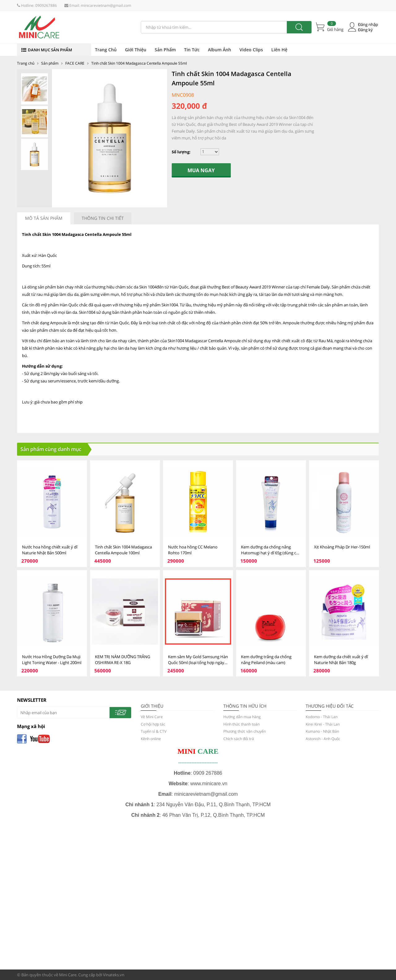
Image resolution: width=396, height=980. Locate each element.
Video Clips (251, 50)
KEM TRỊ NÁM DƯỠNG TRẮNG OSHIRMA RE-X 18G (123, 660)
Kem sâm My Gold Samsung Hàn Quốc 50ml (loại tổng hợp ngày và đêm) (198, 660)
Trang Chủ (106, 50)
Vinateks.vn (114, 975)
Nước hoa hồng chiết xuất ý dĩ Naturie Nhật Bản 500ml (50, 550)
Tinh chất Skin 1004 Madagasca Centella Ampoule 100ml (123, 550)
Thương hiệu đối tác (330, 706)
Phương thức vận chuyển (245, 731)
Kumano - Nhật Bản (322, 731)
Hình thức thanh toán (241, 724)
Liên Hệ (279, 50)
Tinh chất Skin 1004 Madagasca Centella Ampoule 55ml (139, 63)
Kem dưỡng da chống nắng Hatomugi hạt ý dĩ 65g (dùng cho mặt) (271, 550)
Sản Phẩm (165, 50)
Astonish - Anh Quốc (323, 739)
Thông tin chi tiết (103, 218)
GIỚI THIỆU (152, 706)
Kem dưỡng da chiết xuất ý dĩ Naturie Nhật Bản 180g (341, 660)
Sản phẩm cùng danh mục (51, 449)
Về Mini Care (152, 717)
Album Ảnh (220, 50)
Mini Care (68, 975)
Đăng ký (365, 30)
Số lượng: (181, 152)
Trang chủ (26, 63)
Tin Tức (192, 50)
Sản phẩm (50, 63)
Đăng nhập (368, 25)
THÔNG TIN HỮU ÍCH (245, 706)
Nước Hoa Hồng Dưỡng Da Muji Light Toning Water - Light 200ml (52, 660)
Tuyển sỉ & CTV (154, 731)
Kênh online (151, 739)
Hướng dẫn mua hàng (242, 717)
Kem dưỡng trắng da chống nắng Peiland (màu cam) (266, 660)
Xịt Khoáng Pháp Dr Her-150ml (342, 547)
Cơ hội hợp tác (153, 724)
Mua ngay (201, 170)
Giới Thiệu (136, 50)
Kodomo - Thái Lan (322, 717)
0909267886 (46, 5)
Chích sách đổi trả (239, 739)
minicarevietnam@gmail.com (106, 5)
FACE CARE (75, 63)
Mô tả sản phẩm (44, 218)
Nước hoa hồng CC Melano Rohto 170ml (193, 550)
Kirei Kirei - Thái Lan (323, 724)
